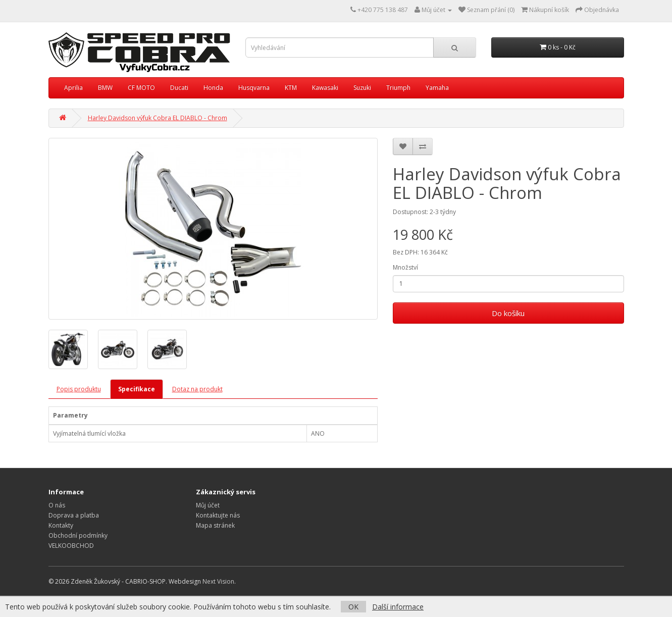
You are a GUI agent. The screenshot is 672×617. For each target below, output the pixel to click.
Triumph (398, 88)
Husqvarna (254, 88)
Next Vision (218, 581)
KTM (291, 88)
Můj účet (208, 505)
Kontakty (61, 525)
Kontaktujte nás (218, 515)
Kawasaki (325, 88)
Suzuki (362, 88)
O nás (57, 505)
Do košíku (508, 313)
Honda (213, 88)
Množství (405, 267)
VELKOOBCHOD (71, 546)
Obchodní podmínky (78, 535)
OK (353, 607)
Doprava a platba (74, 515)
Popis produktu (79, 389)
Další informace (398, 607)
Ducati (179, 88)
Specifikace (137, 389)
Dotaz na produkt (197, 389)
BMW (105, 88)
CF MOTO (141, 88)
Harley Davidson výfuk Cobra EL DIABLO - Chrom (158, 118)
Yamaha (437, 88)
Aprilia (73, 88)
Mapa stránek (215, 525)
